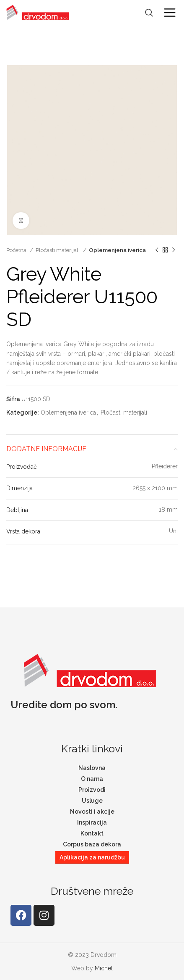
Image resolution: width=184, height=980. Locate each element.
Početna (17, 250)
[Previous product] (157, 250)
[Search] (149, 13)
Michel (104, 968)
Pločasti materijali (58, 250)
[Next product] (174, 250)
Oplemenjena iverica (117, 250)
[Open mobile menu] (170, 13)
